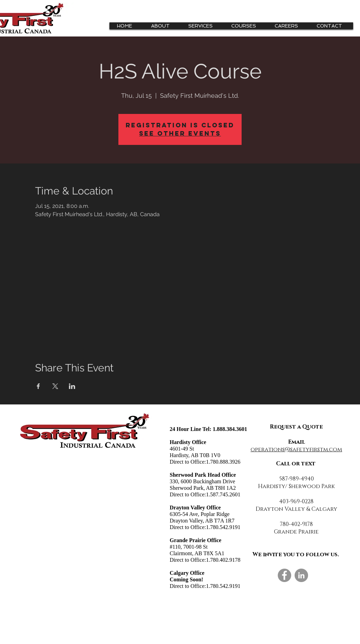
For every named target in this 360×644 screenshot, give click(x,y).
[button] (203, 26)
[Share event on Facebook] (38, 386)
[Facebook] (284, 575)
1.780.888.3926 (223, 462)
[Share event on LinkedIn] (72, 386)
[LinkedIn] (301, 575)
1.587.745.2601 (223, 494)
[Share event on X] (55, 386)
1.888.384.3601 (230, 429)
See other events (180, 133)
